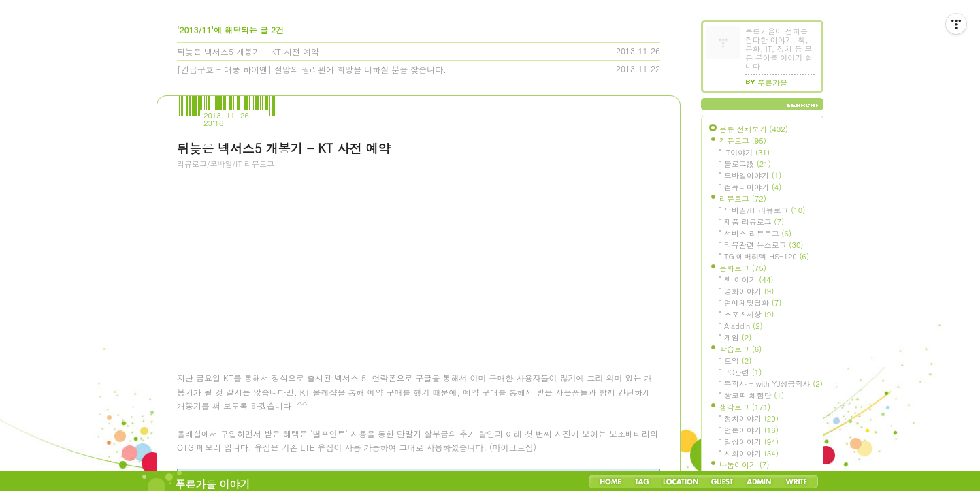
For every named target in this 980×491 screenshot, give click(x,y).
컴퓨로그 (743, 141)
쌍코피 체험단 (754, 395)
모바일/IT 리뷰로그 (765, 210)
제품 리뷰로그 (754, 222)
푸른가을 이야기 (213, 484)
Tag (642, 481)
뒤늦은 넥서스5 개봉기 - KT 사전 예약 (248, 51)
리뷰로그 (743, 199)
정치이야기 (751, 418)
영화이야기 (749, 291)
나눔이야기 (744, 465)
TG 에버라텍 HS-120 (767, 256)
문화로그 (743, 268)
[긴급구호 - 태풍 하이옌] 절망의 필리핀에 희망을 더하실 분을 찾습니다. (312, 69)
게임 (738, 337)
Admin (759, 481)
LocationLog (680, 481)
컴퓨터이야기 (753, 187)
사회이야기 (751, 453)
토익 (738, 361)
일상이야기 (751, 442)
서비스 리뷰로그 (758, 233)
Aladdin (744, 326)
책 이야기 (749, 280)
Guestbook (722, 481)
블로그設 (748, 164)
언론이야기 (751, 430)
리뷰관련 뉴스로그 (764, 245)
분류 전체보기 (754, 129)
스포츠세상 (749, 314)
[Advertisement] (279, 253)
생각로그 (745, 407)
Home (610, 481)
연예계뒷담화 (753, 303)
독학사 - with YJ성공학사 (773, 384)
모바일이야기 (753, 175)
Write (796, 481)
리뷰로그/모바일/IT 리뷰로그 (226, 164)
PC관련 (743, 372)
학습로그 (740, 349)
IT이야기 (747, 152)
